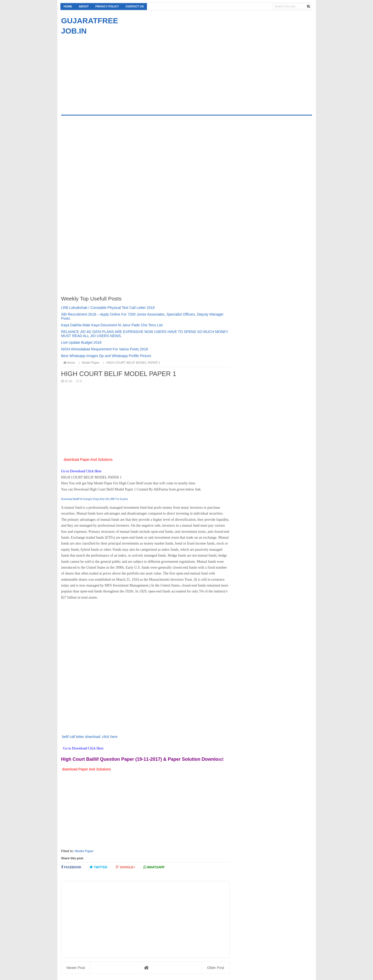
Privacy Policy (107, 6)
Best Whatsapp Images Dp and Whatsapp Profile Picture (106, 356)
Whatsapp (154, 867)
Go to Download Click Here (82, 471)
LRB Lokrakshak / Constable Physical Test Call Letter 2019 (108, 308)
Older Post (216, 968)
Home (68, 6)
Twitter (99, 867)
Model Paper (84, 851)
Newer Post (76, 968)
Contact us (135, 6)
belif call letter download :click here (89, 737)
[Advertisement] (104, 72)
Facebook (71, 867)
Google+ (125, 867)
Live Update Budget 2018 (81, 342)
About (84, 6)
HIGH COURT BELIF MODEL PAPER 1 (131, 363)
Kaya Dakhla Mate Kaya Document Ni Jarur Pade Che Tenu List (112, 325)
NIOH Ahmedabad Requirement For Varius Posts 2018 (105, 349)
